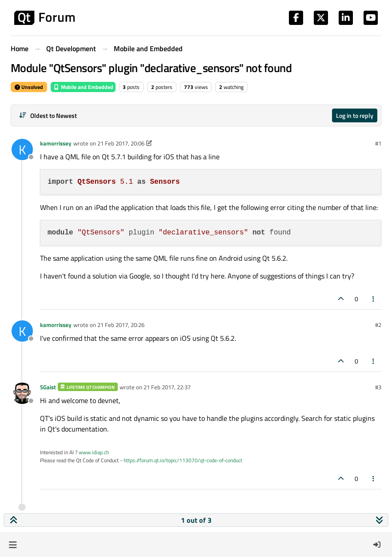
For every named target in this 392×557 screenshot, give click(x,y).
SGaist (48, 387)
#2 (378, 325)
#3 (378, 387)
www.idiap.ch (94, 452)
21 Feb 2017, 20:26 (121, 325)
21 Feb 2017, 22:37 (167, 387)
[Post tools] (374, 299)
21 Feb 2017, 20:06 (121, 143)
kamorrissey (56, 143)
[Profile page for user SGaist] (22, 393)
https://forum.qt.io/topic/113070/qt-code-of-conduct (183, 460)
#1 (378, 143)
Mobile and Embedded (83, 87)
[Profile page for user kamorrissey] (22, 149)
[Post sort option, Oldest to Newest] (48, 115)
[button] (13, 545)
